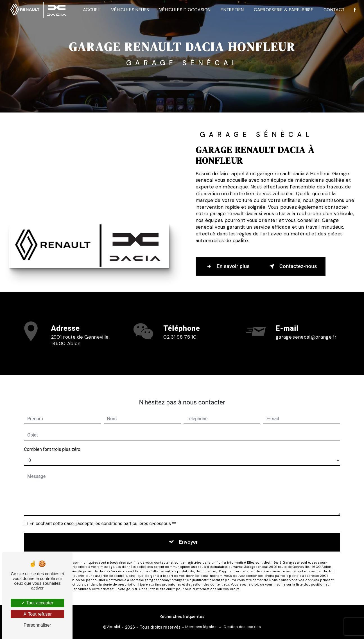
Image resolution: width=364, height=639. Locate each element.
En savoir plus (227, 266)
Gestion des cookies (242, 626)
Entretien (232, 10)
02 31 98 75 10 (180, 344)
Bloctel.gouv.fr (126, 581)
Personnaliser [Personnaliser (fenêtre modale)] (37, 625)
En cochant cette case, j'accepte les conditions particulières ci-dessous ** (103, 516)
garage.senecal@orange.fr (306, 329)
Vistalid (113, 626)
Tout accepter (37, 603)
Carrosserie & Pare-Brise (283, 10)
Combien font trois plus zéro (52, 442)
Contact (334, 10)
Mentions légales (201, 626)
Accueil (91, 10)
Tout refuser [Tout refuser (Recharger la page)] (37, 614)
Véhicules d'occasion (184, 10)
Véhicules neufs (130, 10)
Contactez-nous (293, 266)
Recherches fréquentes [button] (182, 616)
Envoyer (188, 534)
